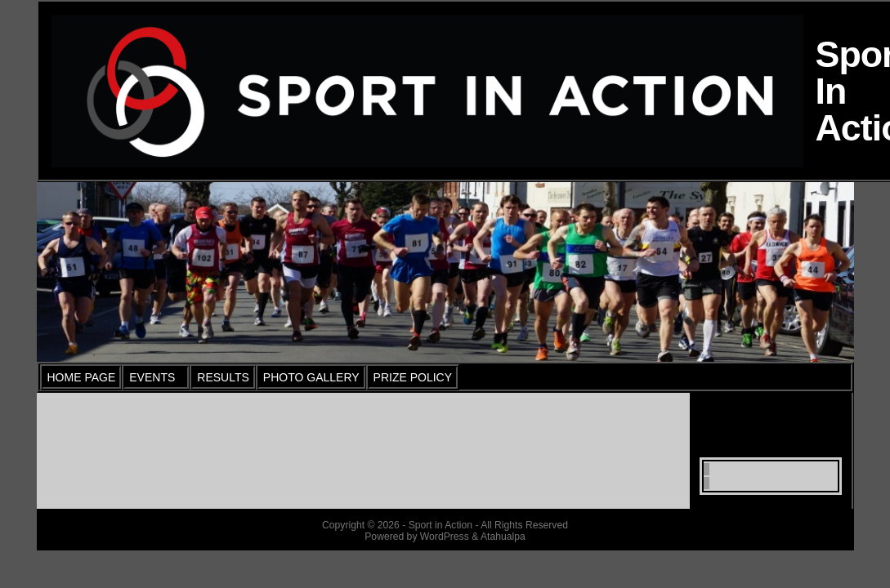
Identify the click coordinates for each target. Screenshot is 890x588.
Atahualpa (503, 537)
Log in (725, 469)
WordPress (737, 483)
